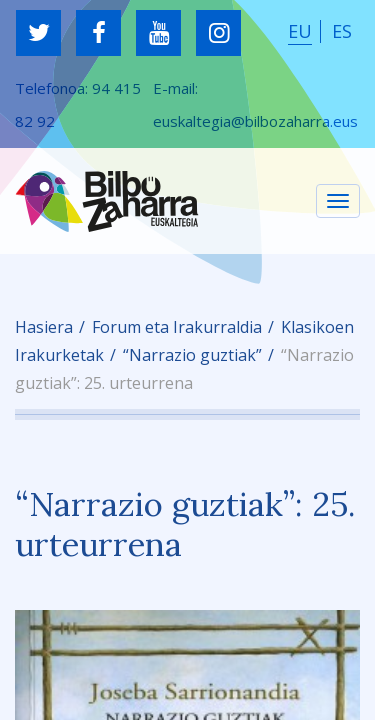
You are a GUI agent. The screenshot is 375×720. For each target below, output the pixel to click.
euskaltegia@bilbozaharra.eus (255, 121)
